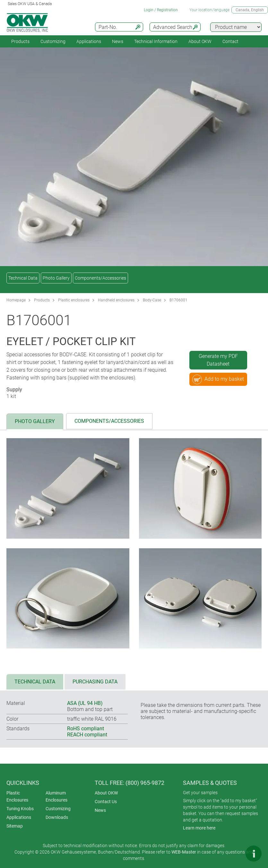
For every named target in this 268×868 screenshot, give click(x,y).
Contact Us (106, 802)
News (118, 41)
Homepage (16, 300)
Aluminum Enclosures (56, 796)
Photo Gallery (56, 278)
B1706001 (178, 300)
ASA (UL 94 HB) (85, 703)
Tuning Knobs (20, 809)
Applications (89, 41)
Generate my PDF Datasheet (218, 360)
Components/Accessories (100, 278)
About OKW (106, 793)
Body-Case (152, 300)
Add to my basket (218, 379)
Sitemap (15, 826)
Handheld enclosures (116, 300)
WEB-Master (184, 852)
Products (20, 41)
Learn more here (199, 828)
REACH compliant (87, 735)
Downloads (57, 817)
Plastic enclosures (74, 300)
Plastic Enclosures (17, 796)
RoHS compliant (86, 729)
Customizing (53, 41)
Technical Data (23, 278)
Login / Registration (161, 10)
